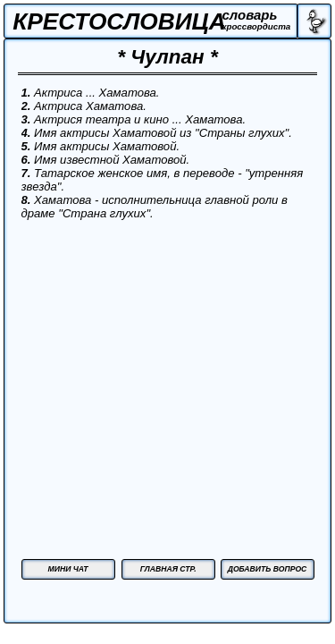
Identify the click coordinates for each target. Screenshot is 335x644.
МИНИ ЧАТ (68, 569)
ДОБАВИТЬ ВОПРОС (268, 569)
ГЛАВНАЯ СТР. (168, 569)
